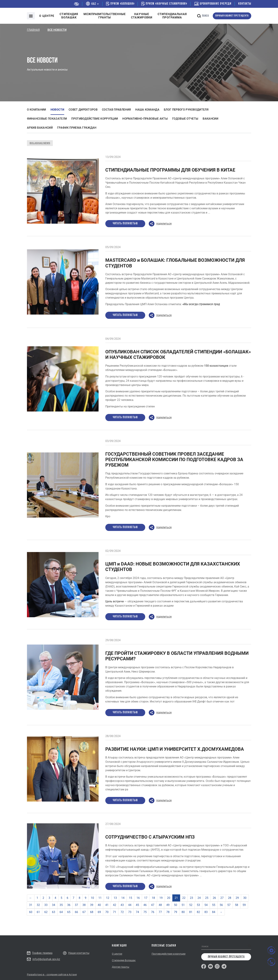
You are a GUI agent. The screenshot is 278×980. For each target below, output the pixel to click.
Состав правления (116, 110)
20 (169, 898)
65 (69, 912)
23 (191, 898)
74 (137, 912)
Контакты (245, 4)
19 (161, 898)
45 (137, 905)
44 (130, 905)
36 (69, 905)
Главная (33, 30)
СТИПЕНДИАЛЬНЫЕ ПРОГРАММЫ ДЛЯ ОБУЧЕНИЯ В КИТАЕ (170, 170)
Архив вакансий (40, 128)
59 (244, 905)
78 (168, 912)
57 (229, 905)
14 (123, 898)
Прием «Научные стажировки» (164, 4)
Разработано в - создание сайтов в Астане (52, 975)
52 (191, 905)
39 (92, 905)
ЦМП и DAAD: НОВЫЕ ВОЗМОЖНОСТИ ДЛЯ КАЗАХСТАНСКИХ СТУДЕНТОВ (173, 567)
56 (221, 905)
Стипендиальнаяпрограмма (172, 16)
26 (214, 898)
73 (130, 912)
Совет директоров (83, 110)
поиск (203, 16)
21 (176, 898)
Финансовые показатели (47, 119)
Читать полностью (125, 224)
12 (108, 898)
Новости (57, 110)
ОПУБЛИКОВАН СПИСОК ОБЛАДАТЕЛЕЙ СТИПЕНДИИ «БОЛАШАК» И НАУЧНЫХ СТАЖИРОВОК (178, 355)
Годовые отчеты (185, 119)
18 (153, 898)
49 (168, 905)
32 (38, 905)
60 (31, 912)
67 (84, 912)
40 (99, 905)
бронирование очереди (213, 4)
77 (160, 912)
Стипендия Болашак (124, 960)
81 (191, 912)
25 (207, 898)
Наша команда (147, 110)
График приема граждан (77, 128)
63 (54, 912)
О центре (47, 16)
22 (184, 898)
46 (145, 905)
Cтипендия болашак (69, 16)
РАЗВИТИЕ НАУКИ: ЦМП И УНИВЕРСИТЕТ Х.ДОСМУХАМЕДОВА (175, 749)
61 (38, 912)
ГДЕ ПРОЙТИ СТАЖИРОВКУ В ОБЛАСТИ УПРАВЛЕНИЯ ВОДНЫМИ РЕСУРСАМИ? (177, 656)
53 (198, 905)
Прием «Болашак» (120, 4)
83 (206, 912)
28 (230, 898)
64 (61, 912)
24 (199, 898)
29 (237, 898)
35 (61, 905)
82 (198, 912)
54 (206, 905)
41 (107, 905)
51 (183, 905)
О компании (37, 110)
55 (214, 905)
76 (153, 912)
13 (115, 898)
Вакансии (210, 119)
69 (99, 912)
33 (46, 905)
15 (130, 898)
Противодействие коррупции (95, 119)
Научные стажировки (142, 16)
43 (122, 905)
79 (176, 912)
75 (145, 912)
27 (222, 898)
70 (107, 912)
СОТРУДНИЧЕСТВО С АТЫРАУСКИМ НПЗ (150, 837)
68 (92, 912)
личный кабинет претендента (232, 16)
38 (84, 905)
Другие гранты (121, 967)
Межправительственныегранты (105, 16)
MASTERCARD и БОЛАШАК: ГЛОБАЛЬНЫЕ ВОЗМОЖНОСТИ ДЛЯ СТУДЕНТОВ (175, 263)
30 (245, 898)
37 (76, 905)
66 (76, 912)
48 (160, 905)
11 (100, 898)
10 (92, 898)
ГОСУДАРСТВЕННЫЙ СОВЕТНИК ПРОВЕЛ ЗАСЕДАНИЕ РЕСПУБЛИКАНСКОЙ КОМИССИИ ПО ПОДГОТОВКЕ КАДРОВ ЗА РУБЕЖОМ (174, 460)
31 (31, 905)
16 (138, 898)
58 (237, 905)
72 (122, 912)
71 (115, 912)
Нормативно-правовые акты (145, 119)
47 (153, 905)
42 (115, 905)
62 (46, 912)
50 (176, 905)
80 (183, 912)
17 (146, 898)
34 (54, 905)
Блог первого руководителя (186, 110)
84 (214, 912)
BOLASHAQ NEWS (40, 143)
